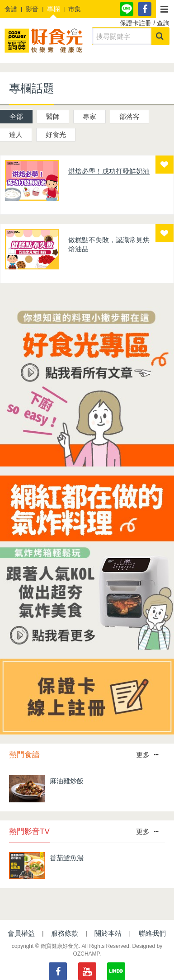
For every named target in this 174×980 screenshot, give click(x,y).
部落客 (129, 116)
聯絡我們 (152, 933)
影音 (32, 9)
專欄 (53, 9)
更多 (147, 755)
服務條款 (65, 933)
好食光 (56, 134)
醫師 (53, 116)
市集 (75, 9)
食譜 (11, 9)
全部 (16, 116)
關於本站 (108, 933)
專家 (89, 116)
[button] (165, 9)
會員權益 (21, 933)
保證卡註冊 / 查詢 (145, 23)
